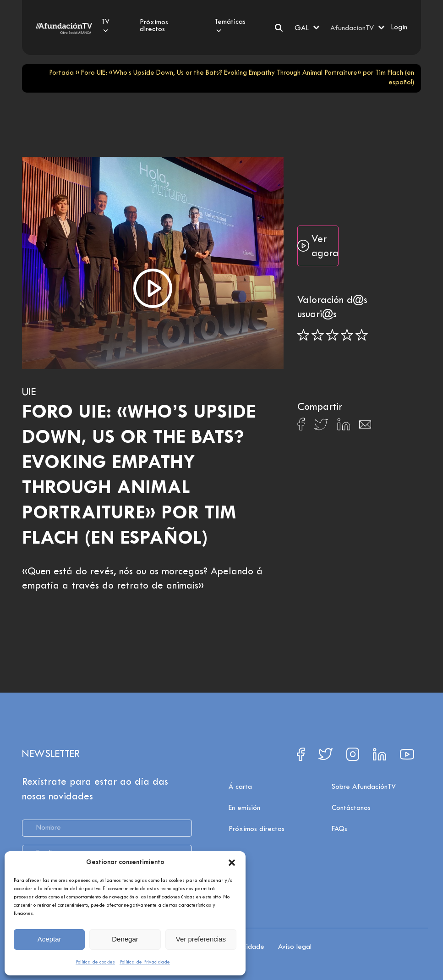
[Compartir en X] (321, 427)
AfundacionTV (352, 28)
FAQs (339, 829)
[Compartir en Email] (365, 427)
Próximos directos (257, 829)
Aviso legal (295, 947)
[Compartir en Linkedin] (344, 427)
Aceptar (49, 939)
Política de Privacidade (145, 962)
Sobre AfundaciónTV (364, 787)
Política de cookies (95, 962)
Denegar (125, 939)
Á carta (240, 787)
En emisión (244, 808)
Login (399, 28)
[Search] (279, 28)
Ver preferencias (201, 939)
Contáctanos (351, 808)
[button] (232, 863)
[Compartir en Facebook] (301, 427)
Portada (61, 73)
